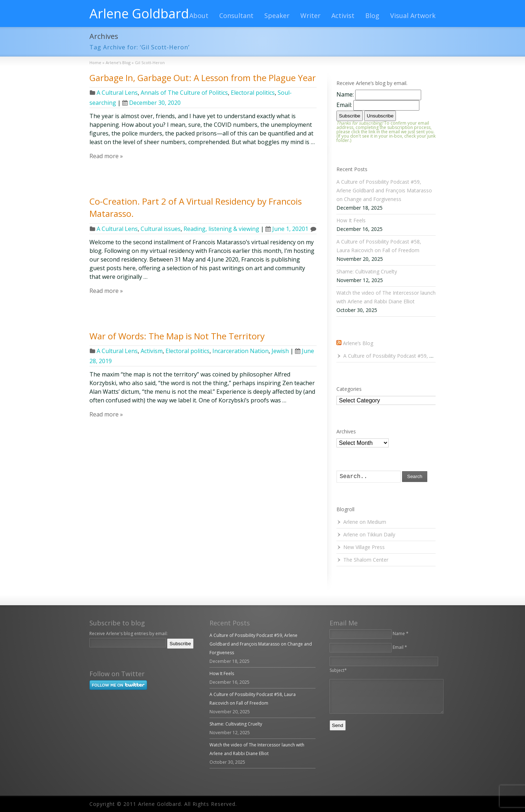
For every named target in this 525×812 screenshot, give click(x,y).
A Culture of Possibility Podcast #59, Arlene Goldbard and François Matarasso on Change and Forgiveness (384, 190)
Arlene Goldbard (139, 14)
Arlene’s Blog (358, 343)
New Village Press (364, 547)
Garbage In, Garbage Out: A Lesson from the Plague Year (203, 78)
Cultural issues (161, 229)
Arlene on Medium (365, 522)
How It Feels (351, 220)
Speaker (277, 15)
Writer (310, 15)
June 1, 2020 (285, 229)
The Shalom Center (366, 560)
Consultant (236, 15)
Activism (152, 351)
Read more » (106, 156)
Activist (343, 15)
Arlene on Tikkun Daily (369, 534)
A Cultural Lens (117, 93)
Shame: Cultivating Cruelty (367, 271)
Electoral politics (253, 93)
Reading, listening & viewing (221, 229)
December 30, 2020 (151, 103)
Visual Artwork (413, 15)
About (199, 15)
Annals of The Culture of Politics (184, 93)
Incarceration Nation (241, 351)
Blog (372, 15)
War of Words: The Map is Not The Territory (177, 336)
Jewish (280, 351)
